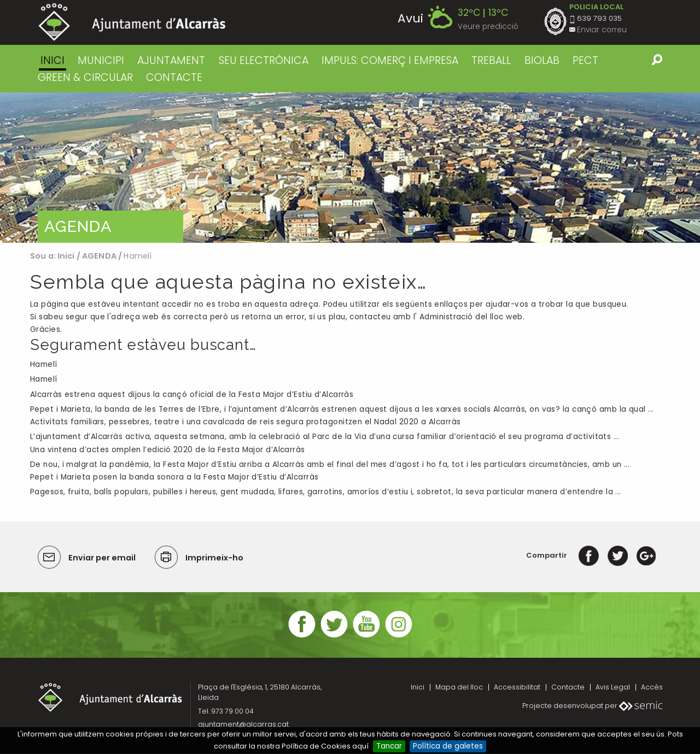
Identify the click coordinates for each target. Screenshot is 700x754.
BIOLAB (542, 60)
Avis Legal (613, 687)
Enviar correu (602, 30)
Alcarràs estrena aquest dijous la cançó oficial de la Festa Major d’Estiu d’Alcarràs (192, 395)
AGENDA (99, 256)
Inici (52, 60)
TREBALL (491, 60)
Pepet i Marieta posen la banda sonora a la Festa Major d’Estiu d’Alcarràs (174, 478)
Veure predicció (488, 27)
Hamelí (44, 365)
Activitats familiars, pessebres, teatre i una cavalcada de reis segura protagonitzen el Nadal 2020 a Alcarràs (245, 422)
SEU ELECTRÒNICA (264, 60)
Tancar (389, 746)
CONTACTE (174, 77)
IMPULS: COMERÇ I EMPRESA (390, 60)
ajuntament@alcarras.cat (243, 725)
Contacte (568, 687)
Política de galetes (448, 746)
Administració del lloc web (471, 317)
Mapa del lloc (459, 687)
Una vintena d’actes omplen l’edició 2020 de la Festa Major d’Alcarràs (168, 450)
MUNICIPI (101, 60)
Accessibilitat (517, 687)
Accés (652, 687)
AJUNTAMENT (171, 60)
